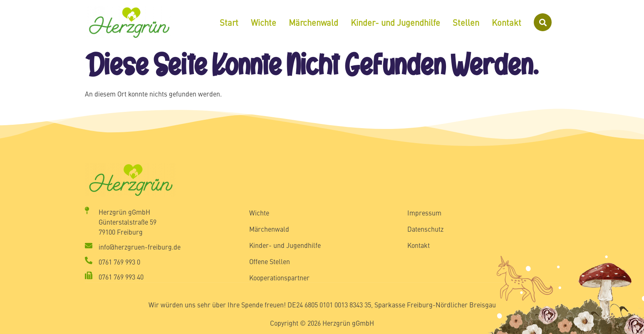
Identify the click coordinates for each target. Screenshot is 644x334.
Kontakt (507, 22)
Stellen (466, 22)
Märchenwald (313, 22)
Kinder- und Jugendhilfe (395, 22)
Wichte (264, 22)
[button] (543, 22)
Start (229, 22)
